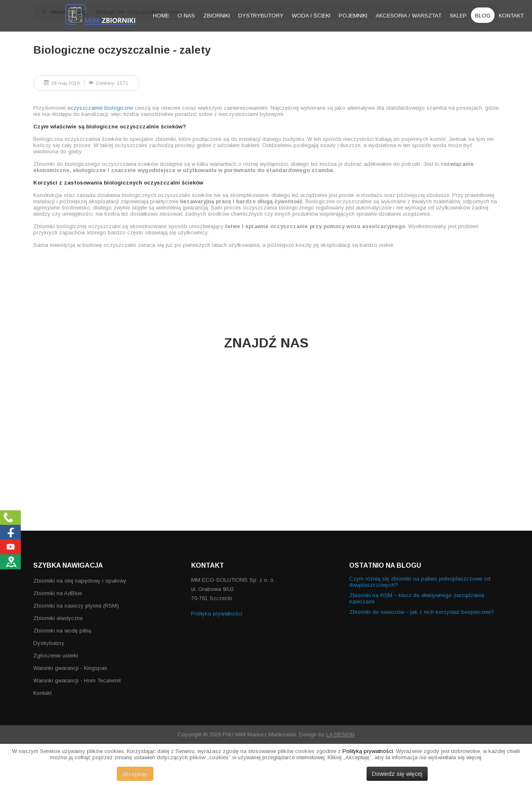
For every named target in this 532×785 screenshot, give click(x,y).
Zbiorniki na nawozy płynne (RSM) (76, 606)
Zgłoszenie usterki (56, 656)
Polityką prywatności (368, 751)
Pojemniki (353, 16)
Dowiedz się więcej (397, 774)
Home (161, 16)
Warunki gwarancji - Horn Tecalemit (77, 680)
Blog (483, 16)
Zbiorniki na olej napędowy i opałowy (80, 581)
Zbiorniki (217, 16)
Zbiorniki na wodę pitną (62, 631)
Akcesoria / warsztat (409, 16)
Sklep (458, 16)
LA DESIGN (340, 735)
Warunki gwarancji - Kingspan (70, 668)
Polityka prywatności (217, 614)
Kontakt (511, 16)
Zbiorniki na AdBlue (58, 593)
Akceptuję (135, 774)
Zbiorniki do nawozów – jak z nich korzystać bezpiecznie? (422, 612)
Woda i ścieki (311, 16)
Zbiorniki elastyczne (58, 618)
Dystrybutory (261, 16)
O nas (186, 16)
